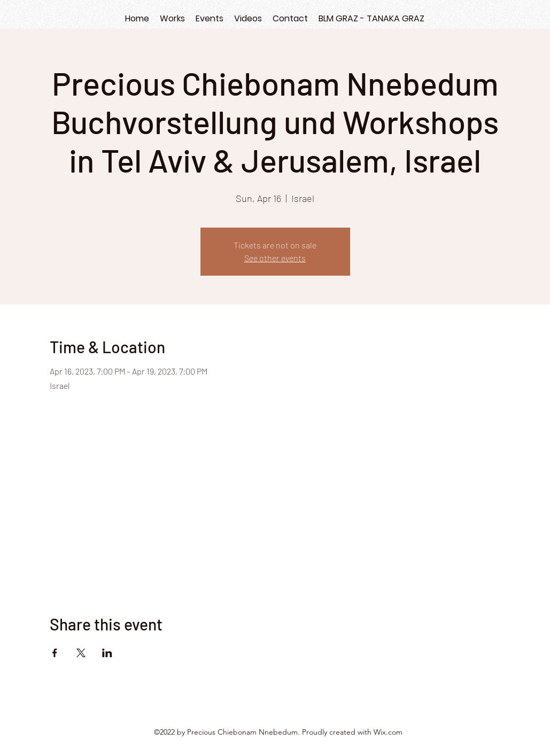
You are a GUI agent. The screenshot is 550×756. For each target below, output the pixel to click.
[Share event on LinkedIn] (107, 653)
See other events (275, 258)
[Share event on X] (81, 653)
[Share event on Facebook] (55, 653)
